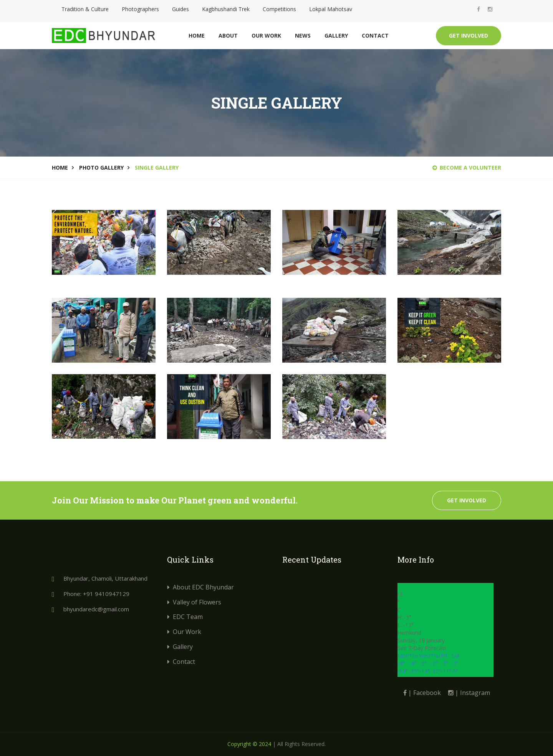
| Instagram (469, 693)
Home (197, 35)
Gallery (336, 35)
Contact (375, 35)
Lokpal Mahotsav (331, 9)
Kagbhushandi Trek (226, 9)
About (228, 35)
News (303, 35)
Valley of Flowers (197, 602)
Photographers (140, 9)
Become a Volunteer (467, 168)
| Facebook (422, 693)
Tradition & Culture (85, 9)
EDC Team (188, 617)
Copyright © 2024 (249, 744)
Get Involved (469, 35)
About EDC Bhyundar (203, 587)
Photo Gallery (101, 168)
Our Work (266, 35)
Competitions (279, 9)
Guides (180, 9)
